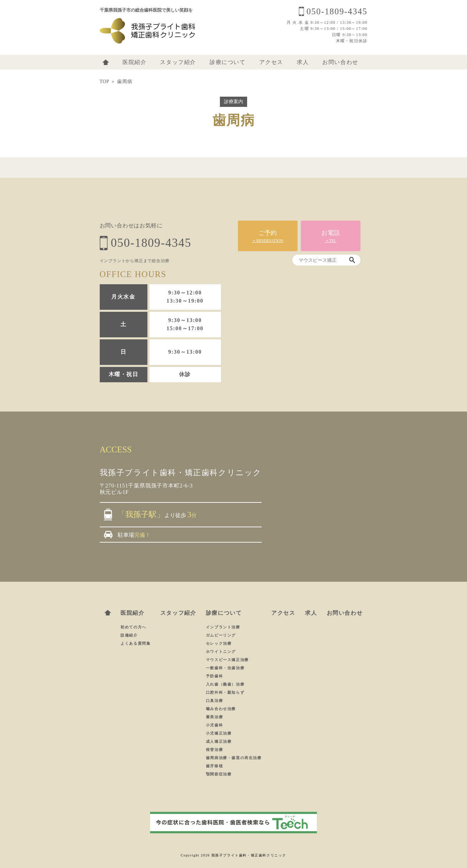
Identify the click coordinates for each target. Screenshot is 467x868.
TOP (104, 82)
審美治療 (214, 717)
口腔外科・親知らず (225, 692)
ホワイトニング (221, 652)
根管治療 (214, 750)
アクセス (271, 62)
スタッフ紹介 (178, 62)
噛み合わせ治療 (221, 709)
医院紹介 (134, 62)
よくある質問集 (135, 643)
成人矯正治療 (219, 741)
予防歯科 (214, 676)
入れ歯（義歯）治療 (225, 684)
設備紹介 (129, 635)
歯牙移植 (214, 766)
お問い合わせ (340, 62)
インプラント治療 (223, 627)
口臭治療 (214, 701)
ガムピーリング (221, 635)
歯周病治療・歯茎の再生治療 (234, 758)
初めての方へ (133, 627)
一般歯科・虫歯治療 (225, 668)
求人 (303, 62)
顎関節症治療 (219, 774)
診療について (228, 62)
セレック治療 (219, 643)
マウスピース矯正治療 (227, 660)
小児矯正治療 (219, 733)
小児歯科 (214, 725)
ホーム (106, 62)
